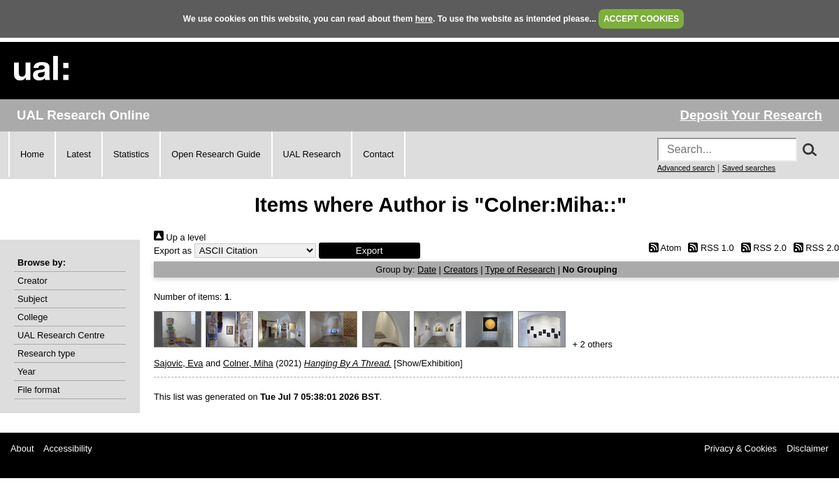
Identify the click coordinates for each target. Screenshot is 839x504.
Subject (33, 299)
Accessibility (68, 448)
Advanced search (686, 168)
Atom (662, 248)
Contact (378, 154)
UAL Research (312, 154)
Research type (46, 353)
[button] (370, 251)
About (22, 448)
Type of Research (520, 269)
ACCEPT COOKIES (641, 19)
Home (32, 154)
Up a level (180, 237)
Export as (173, 251)
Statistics (131, 154)
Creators (461, 269)
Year (27, 372)
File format (38, 390)
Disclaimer (808, 448)
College (33, 317)
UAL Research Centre (61, 335)
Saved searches (749, 168)
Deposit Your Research (751, 115)
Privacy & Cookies (740, 448)
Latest (79, 154)
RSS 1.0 (709, 248)
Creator (33, 281)
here (424, 19)
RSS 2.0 (761, 248)
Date (427, 269)
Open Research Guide (216, 154)
